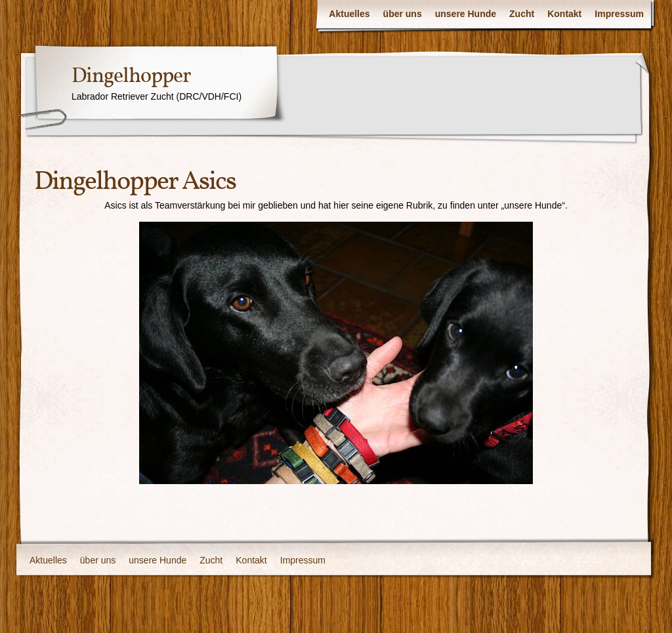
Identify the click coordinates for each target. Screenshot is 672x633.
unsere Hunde (466, 14)
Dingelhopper (131, 77)
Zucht (522, 14)
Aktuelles (349, 14)
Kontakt (564, 14)
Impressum (619, 14)
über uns (403, 14)
